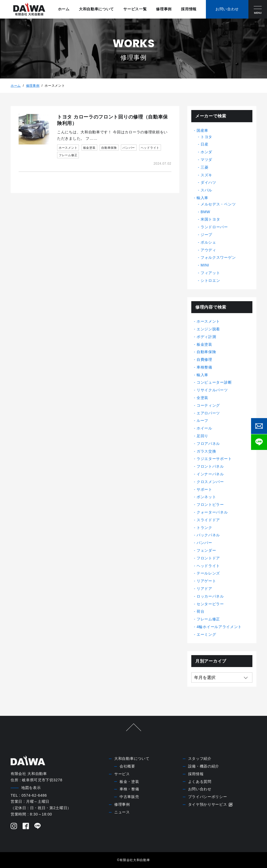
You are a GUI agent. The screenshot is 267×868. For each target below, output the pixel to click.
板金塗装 (204, 344)
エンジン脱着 (208, 329)
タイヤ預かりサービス (211, 805)
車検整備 (204, 367)
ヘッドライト (208, 566)
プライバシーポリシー (208, 797)
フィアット (210, 273)
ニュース (122, 812)
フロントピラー (210, 505)
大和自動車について (96, 9)
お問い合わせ (200, 789)
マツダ (206, 160)
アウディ (208, 250)
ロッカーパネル (210, 596)
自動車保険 (206, 352)
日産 (204, 144)
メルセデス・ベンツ (218, 204)
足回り (202, 436)
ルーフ (202, 420)
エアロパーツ (208, 413)
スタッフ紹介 (200, 759)
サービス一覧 (135, 9)
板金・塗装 (129, 782)
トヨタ (206, 137)
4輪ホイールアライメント (219, 627)
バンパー (204, 543)
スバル (206, 190)
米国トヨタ (210, 219)
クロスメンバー (210, 482)
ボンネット (206, 497)
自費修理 (204, 360)
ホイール (204, 428)
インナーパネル (210, 474)
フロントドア (208, 558)
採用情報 (189, 9)
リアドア (204, 589)
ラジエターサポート (214, 459)
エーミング (206, 634)
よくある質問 (200, 782)
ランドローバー (214, 227)
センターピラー (210, 604)
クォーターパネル (212, 512)
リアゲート (206, 581)
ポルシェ (208, 242)
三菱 (204, 167)
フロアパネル (208, 444)
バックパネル (208, 535)
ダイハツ (208, 182)
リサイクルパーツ (212, 390)
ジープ (206, 235)
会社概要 (127, 766)
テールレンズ (208, 573)
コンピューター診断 (214, 382)
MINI (205, 265)
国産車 (202, 130)
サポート (204, 489)
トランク (204, 528)
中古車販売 (129, 797)
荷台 (200, 611)
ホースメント (208, 321)
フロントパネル (210, 466)
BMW (205, 212)
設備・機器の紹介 (204, 766)
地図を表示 (31, 788)
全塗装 (202, 398)
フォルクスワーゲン (218, 257)
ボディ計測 (206, 337)
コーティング (208, 405)
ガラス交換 (206, 451)
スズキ (206, 175)
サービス (122, 774)
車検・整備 (129, 789)
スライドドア (208, 520)
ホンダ (206, 152)
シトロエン (210, 280)
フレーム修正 (208, 619)
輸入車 (202, 198)
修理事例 (164, 9)
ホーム (64, 9)
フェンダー (206, 550)
